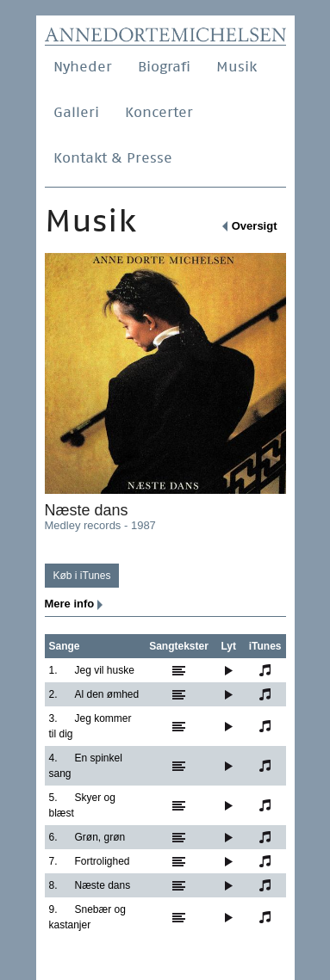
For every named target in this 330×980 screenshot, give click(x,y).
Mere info (70, 604)
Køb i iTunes (82, 576)
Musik (237, 67)
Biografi (164, 67)
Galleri (76, 112)
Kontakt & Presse (113, 158)
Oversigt (255, 226)
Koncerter (159, 112)
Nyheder (83, 67)
